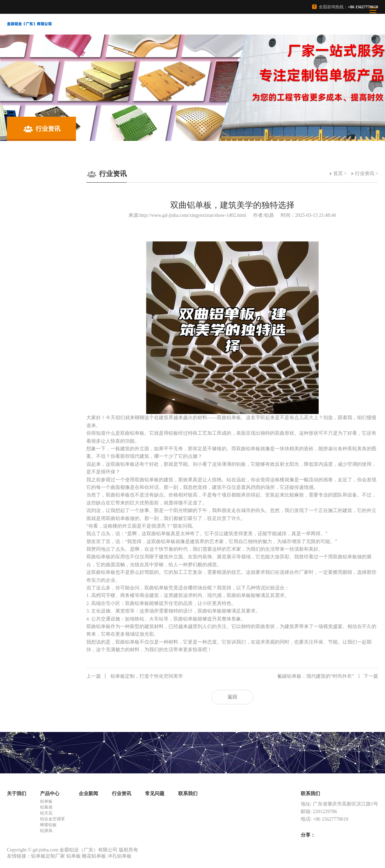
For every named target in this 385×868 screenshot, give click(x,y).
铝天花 (46, 813)
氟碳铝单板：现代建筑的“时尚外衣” (328, 676)
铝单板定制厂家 (48, 856)
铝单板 (46, 801)
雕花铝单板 (94, 856)
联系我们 (188, 794)
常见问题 (155, 794)
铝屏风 (46, 831)
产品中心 (50, 794)
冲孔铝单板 (119, 856)
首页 (338, 173)
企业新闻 (88, 794)
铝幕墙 (46, 807)
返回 (232, 697)
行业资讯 (365, 173)
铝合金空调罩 (52, 819)
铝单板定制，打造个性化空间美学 (135, 676)
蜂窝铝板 (48, 825)
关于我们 (17, 794)
